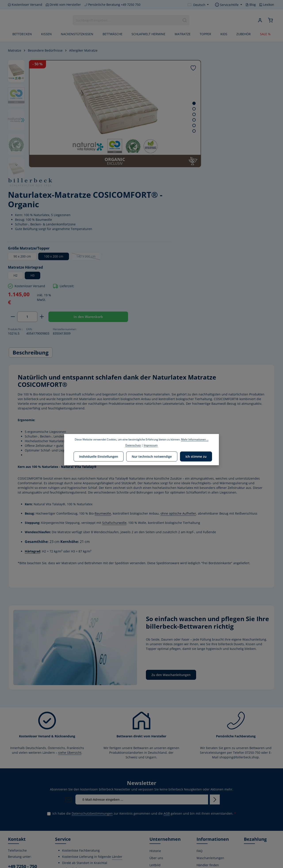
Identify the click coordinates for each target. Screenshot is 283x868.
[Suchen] (184, 21)
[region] (84, 114)
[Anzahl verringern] (174, 202)
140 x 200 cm (250, 143)
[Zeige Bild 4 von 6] (153, 120)
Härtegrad (33, 453)
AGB (167, 715)
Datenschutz (206, 829)
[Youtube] (19, 835)
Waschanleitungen (210, 760)
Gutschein (204, 808)
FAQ (200, 753)
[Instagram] (26, 835)
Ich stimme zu (195, 456)
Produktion (158, 808)
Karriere (156, 815)
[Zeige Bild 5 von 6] (153, 125)
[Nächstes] (16, 165)
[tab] (31, 254)
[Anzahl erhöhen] (203, 202)
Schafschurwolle (114, 424)
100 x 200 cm (215, 142)
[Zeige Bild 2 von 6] (153, 109)
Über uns (156, 760)
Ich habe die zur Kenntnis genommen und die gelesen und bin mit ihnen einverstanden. (144, 715)
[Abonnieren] (215, 701)
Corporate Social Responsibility (162, 784)
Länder (117, 758)
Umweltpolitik (160, 774)
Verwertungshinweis (212, 843)
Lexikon (267, 5)
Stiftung (155, 794)
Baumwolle (103, 415)
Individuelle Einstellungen (99, 456)
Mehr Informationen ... (195, 439)
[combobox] (126, 21)
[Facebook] (12, 835)
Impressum (205, 836)
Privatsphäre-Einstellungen (207, 853)
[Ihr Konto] (259, 21)
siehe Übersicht (70, 654)
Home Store (158, 822)
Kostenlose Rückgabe (205, 819)
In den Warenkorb (204, 217)
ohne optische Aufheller (178, 415)
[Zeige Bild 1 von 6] (153, 103)
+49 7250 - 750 (22, 768)
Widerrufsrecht (208, 781)
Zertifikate (157, 801)
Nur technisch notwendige (152, 456)
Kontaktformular (20, 808)
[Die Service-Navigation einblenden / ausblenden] (229, 5)
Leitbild (155, 767)
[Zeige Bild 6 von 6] (153, 131)
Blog (251, 5)
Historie (155, 753)
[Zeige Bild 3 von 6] (153, 114)
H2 (176, 161)
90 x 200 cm (183, 142)
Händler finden (208, 767)
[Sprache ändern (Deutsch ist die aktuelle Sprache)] (198, 5)
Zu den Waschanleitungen (171, 576)
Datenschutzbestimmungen (92, 715)
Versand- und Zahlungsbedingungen (213, 791)
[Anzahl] (188, 202)
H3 (193, 161)
